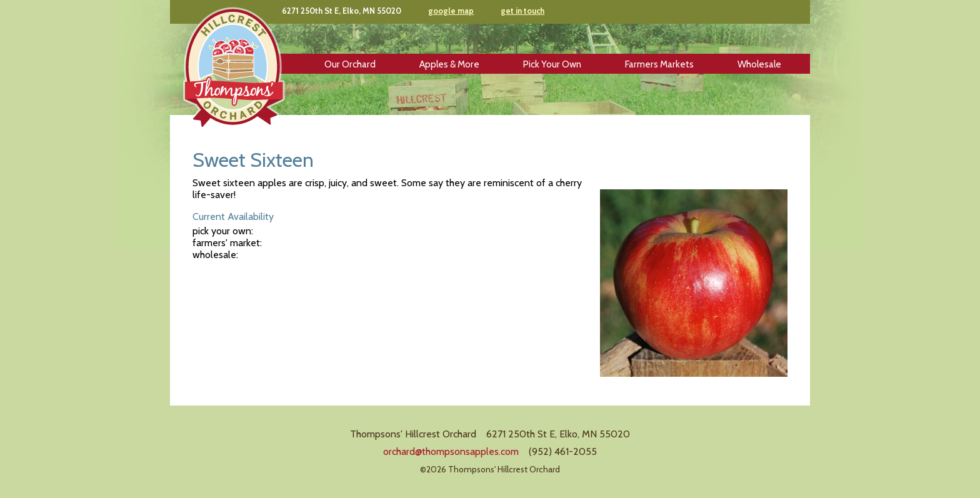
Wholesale (759, 64)
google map (451, 11)
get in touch (522, 11)
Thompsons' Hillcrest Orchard (234, 68)
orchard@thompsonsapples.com (451, 451)
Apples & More (449, 64)
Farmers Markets (659, 64)
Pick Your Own (552, 64)
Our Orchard (350, 64)
